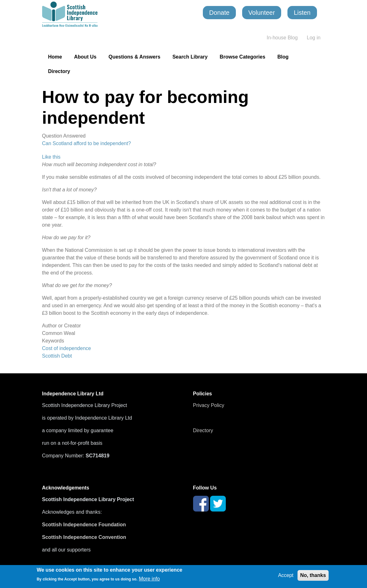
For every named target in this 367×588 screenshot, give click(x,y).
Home (55, 57)
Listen (302, 13)
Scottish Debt (57, 356)
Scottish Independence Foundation (85, 525)
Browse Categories (243, 57)
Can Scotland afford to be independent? (87, 143)
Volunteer (262, 13)
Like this (51, 157)
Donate (219, 13)
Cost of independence (67, 348)
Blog (283, 57)
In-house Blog (282, 38)
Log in (314, 38)
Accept (286, 575)
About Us (85, 57)
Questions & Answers (134, 57)
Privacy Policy (209, 405)
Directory (59, 71)
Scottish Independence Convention (84, 537)
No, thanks (313, 575)
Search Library (190, 57)
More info (149, 579)
